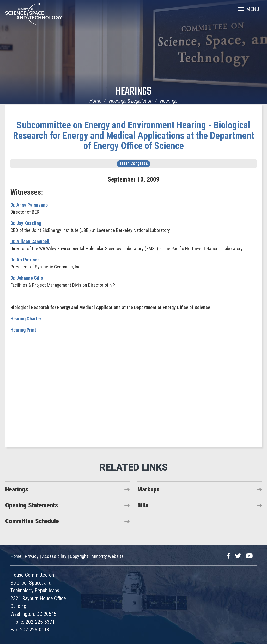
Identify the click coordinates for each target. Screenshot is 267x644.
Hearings (133, 92)
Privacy (32, 556)
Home (95, 101)
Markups (148, 489)
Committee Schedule (32, 521)
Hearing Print (23, 330)
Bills (143, 505)
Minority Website (108, 556)
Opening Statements (32, 505)
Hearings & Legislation (131, 101)
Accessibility (54, 556)
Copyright (79, 556)
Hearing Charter (26, 319)
